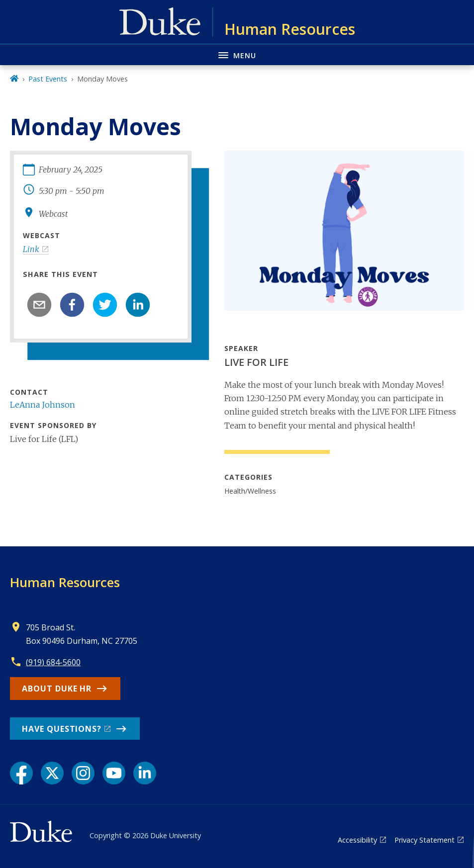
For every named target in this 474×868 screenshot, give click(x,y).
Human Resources (65, 582)
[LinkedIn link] (145, 773)
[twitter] (105, 305)
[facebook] (72, 305)
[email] (39, 305)
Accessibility (357, 840)
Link (31, 249)
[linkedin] (138, 305)
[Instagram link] (83, 773)
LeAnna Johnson (43, 405)
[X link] (52, 773)
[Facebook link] (21, 773)
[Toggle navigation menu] (237, 54)
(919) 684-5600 (53, 662)
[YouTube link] (114, 773)
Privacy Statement (425, 840)
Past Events (48, 79)
